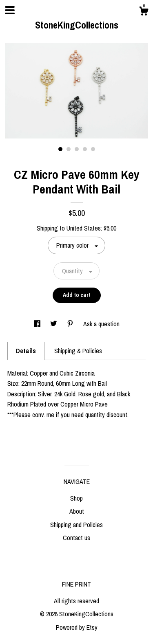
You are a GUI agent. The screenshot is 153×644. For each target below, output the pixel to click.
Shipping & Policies (78, 351)
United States (84, 228)
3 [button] (77, 149)
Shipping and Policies (76, 525)
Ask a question (101, 324)
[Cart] (144, 12)
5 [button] (93, 149)
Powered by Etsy (77, 627)
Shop (76, 498)
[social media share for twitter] (54, 324)
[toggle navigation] (10, 10)
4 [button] (85, 149)
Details (26, 351)
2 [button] (69, 149)
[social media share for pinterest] (71, 324)
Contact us (76, 538)
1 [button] (60, 149)
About (77, 511)
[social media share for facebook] (38, 324)
